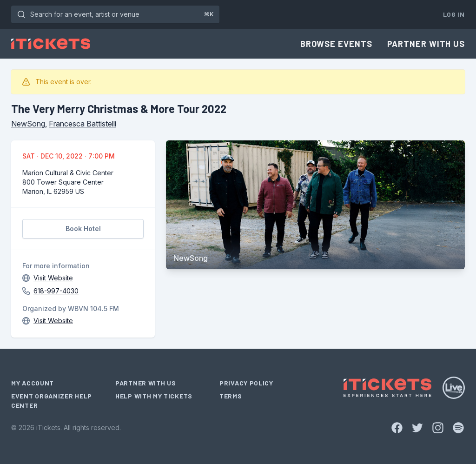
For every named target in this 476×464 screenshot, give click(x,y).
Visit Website (53, 278)
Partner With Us (426, 44)
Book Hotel (83, 229)
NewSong (28, 124)
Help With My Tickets (154, 396)
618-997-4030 (56, 291)
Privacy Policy (246, 383)
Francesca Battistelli (83, 124)
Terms (231, 396)
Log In (454, 14)
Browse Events (336, 44)
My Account (33, 383)
